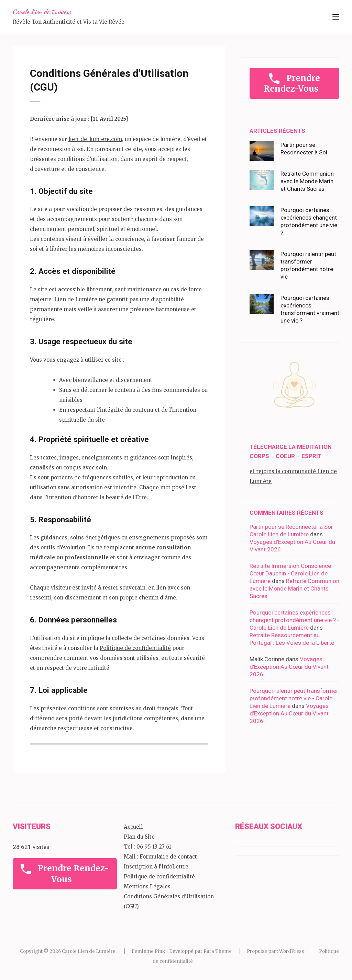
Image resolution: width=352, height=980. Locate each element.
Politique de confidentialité (135, 648)
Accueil (133, 827)
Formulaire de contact (168, 857)
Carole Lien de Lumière (42, 12)
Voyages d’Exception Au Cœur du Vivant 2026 (289, 667)
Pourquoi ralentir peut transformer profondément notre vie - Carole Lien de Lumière (294, 698)
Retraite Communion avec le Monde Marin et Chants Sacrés (307, 181)
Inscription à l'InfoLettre (156, 867)
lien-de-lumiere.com (95, 139)
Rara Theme (218, 951)
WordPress (291, 951)
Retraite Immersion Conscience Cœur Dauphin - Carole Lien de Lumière (290, 573)
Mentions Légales (147, 886)
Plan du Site (139, 837)
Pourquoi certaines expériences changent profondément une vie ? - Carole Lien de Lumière (294, 620)
